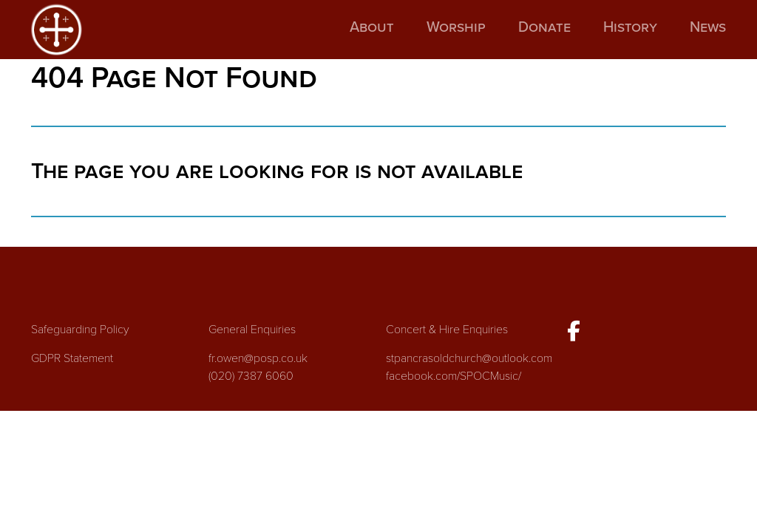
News (708, 27)
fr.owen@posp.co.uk (258, 358)
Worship (456, 27)
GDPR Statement (72, 358)
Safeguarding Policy (80, 330)
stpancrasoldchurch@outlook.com (469, 358)
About (372, 27)
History (630, 27)
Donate (544, 27)
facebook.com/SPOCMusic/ (454, 376)
